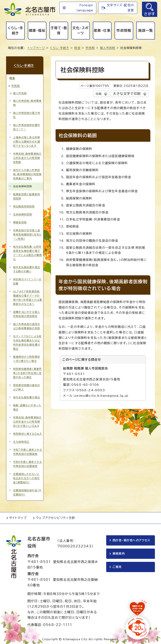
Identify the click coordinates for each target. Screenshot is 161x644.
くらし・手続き (16, 30)
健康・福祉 (37, 30)
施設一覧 (145, 30)
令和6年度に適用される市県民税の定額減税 (27, 463)
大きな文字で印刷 (127, 94)
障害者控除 (20, 221)
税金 (77, 48)
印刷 (99, 94)
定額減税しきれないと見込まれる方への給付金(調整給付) (26, 477)
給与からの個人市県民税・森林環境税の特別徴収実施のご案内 (27, 173)
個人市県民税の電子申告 (27, 114)
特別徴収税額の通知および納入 (27, 386)
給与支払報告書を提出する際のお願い (27, 268)
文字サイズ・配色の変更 (120, 8)
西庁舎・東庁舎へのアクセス (132, 539)
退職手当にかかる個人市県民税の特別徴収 (27, 313)
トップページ (36, 48)
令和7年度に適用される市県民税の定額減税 (28, 451)
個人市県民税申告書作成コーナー (27, 126)
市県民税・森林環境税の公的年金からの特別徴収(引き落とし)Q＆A (27, 420)
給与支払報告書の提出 (27, 396)
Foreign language (85, 8)
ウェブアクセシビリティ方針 (55, 516)
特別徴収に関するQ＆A (27, 433)
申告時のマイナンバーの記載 (27, 280)
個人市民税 (108, 48)
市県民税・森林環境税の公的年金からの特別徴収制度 (27, 156)
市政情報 (124, 30)
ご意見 (117, 566)
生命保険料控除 (23, 213)
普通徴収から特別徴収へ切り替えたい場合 (27, 358)
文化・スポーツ (81, 30)
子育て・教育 (59, 30)
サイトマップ (18, 516)
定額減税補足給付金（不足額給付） (27, 491)
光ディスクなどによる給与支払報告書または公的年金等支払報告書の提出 (27, 341)
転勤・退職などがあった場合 (27, 406)
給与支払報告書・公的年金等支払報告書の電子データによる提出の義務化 (27, 252)
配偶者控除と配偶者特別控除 (27, 195)
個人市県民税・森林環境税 (27, 102)
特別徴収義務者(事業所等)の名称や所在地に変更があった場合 (27, 372)
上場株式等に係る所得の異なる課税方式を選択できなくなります (27, 140)
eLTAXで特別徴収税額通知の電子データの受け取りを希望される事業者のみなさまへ (28, 296)
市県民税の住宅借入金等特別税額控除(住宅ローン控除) (27, 233)
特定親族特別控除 (24, 205)
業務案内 (119, 553)
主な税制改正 (21, 440)
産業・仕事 (102, 30)
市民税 (90, 48)
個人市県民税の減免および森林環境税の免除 (27, 325)
